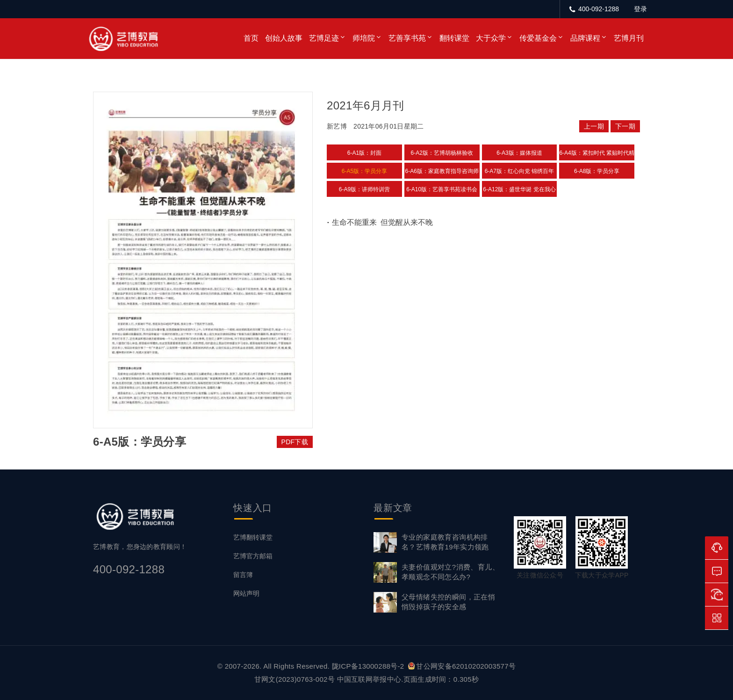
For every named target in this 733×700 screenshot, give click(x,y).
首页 (251, 38)
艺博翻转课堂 (253, 537)
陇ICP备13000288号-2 (369, 666)
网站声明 (246, 593)
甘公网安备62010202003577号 (462, 666)
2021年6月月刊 (365, 105)
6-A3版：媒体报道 (519, 153)
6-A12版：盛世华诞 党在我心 (519, 189)
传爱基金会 (538, 38)
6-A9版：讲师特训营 (364, 189)
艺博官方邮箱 (253, 556)
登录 (640, 9)
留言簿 (243, 575)
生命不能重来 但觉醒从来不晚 (383, 222)
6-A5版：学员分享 (364, 171)
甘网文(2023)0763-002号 (295, 679)
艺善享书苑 (407, 38)
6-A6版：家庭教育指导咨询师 (442, 171)
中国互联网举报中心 (369, 679)
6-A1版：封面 (364, 153)
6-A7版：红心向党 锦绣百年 (520, 171)
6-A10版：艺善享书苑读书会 (442, 189)
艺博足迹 (324, 38)
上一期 (594, 126)
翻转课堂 (454, 38)
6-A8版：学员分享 (597, 171)
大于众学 (491, 38)
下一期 (625, 126)
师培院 (364, 38)
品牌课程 (585, 38)
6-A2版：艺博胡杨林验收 (442, 153)
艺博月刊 (629, 38)
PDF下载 (295, 442)
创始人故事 (284, 38)
